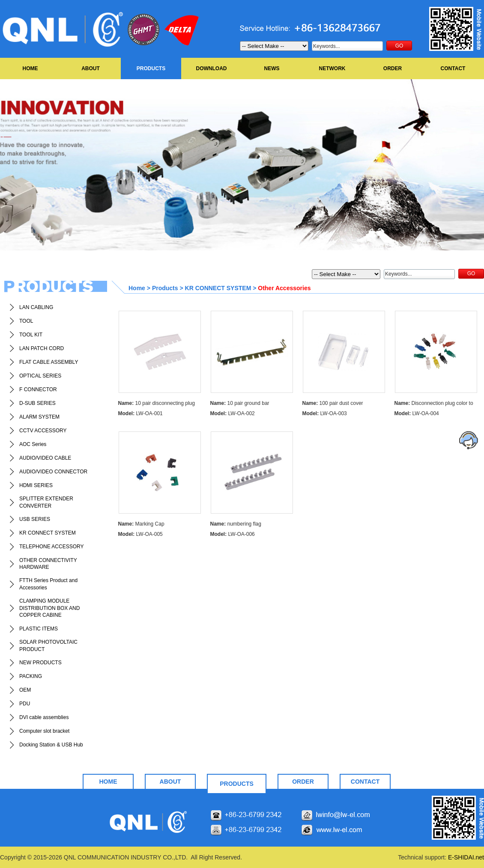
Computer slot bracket (44, 731)
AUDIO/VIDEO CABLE (45, 458)
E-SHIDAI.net (466, 857)
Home (137, 288)
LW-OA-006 (233, 534)
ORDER (393, 68)
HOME (30, 68)
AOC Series (33, 444)
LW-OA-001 (140, 413)
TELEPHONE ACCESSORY (52, 547)
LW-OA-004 (417, 413)
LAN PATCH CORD (42, 348)
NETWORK (332, 68)
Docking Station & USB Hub (51, 745)
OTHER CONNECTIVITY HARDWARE (48, 564)
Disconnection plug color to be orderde (434, 404)
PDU (25, 704)
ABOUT (91, 68)
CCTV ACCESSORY (43, 431)
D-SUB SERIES (37, 403)
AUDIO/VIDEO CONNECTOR (53, 472)
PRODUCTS (151, 68)
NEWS (272, 68)
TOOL (26, 321)
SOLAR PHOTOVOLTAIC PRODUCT (48, 646)
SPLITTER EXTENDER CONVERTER (46, 502)
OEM (25, 690)
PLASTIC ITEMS (39, 629)
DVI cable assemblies (44, 717)
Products (165, 288)
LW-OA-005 (140, 534)
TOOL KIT (31, 335)
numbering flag (236, 524)
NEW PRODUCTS (40, 663)
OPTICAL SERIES (40, 376)
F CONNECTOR (38, 389)
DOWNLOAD (212, 68)
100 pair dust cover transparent (333, 404)
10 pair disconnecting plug (157, 403)
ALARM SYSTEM (39, 417)
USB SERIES (35, 519)
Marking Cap (141, 524)
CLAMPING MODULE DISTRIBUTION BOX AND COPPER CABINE (49, 608)
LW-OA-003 (325, 413)
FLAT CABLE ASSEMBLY (49, 362)
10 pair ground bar (240, 403)
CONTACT (453, 68)
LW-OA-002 (233, 413)
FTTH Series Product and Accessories (48, 584)
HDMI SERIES (36, 485)
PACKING (31, 676)
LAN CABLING (36, 307)
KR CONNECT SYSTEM (48, 533)
